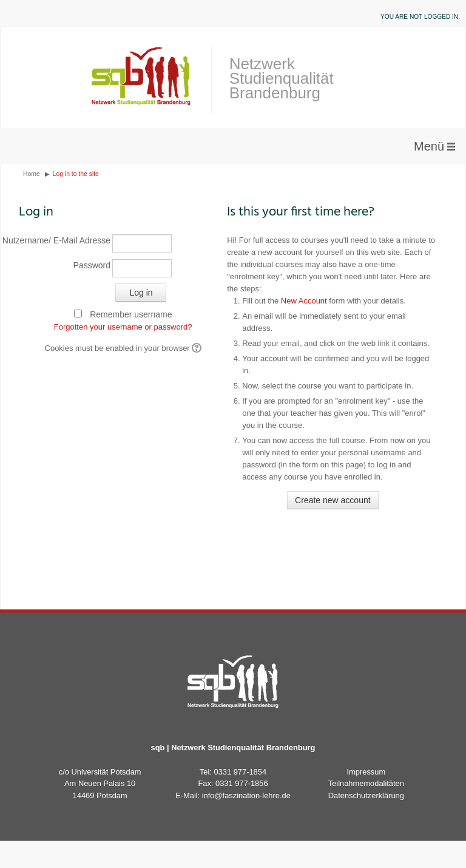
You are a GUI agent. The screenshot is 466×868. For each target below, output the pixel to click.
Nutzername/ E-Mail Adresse (65, 240)
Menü (429, 146)
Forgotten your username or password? (123, 327)
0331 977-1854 (241, 772)
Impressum (366, 772)
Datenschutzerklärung (366, 795)
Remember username (131, 314)
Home (32, 174)
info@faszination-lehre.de (246, 795)
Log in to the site (76, 174)
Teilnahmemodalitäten (366, 783)
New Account (304, 301)
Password (92, 265)
